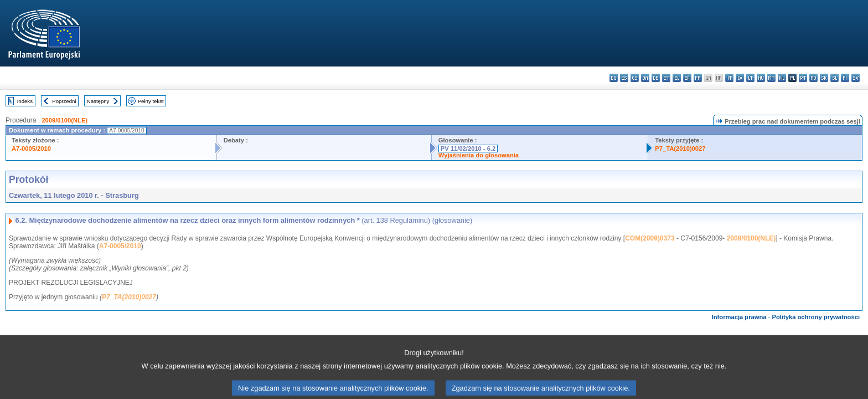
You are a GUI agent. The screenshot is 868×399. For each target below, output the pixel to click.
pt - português (803, 78)
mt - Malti (771, 78)
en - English (687, 78)
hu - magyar (761, 78)
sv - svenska (856, 78)
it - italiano (729, 78)
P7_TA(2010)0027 (680, 149)
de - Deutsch (656, 78)
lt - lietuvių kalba (750, 78)
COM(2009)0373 (650, 238)
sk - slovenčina (824, 78)
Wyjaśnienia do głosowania (479, 155)
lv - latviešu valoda (740, 78)
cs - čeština (635, 78)
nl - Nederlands (782, 78)
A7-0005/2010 (31, 149)
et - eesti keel (666, 78)
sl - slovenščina (835, 78)
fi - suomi (845, 78)
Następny (98, 101)
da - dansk (645, 78)
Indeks (25, 101)
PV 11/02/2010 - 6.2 (468, 149)
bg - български (614, 78)
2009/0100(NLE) (64, 120)
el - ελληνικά (677, 78)
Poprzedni (64, 101)
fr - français (698, 78)
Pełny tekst (151, 101)
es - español (624, 78)
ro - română (813, 78)
